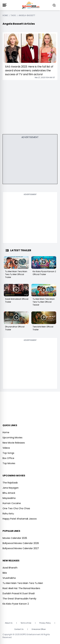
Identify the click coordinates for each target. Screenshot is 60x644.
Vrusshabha (9, 578)
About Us (9, 623)
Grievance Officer (39, 629)
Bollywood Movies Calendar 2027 (21, 548)
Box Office (8, 458)
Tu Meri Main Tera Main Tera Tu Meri (23, 583)
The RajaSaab (10, 483)
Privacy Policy (45, 623)
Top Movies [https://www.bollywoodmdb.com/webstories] (9, 463)
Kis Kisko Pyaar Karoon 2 (16, 604)
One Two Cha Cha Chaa (16, 508)
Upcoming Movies (12, 438)
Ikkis (5, 573)
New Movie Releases (14, 443)
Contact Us (19, 629)
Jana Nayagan (11, 488)
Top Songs (8, 453)
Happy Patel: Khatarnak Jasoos (20, 519)
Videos (6, 448)
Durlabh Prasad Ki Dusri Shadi (19, 593)
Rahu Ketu (8, 514)
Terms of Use (26, 623)
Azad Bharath (10, 568)
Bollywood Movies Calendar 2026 (21, 543)
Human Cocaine (12, 503)
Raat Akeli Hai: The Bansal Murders (21, 588)
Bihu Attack (9, 493)
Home (6, 432)
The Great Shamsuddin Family (19, 599)
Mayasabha (9, 498)
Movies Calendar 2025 (15, 538)
